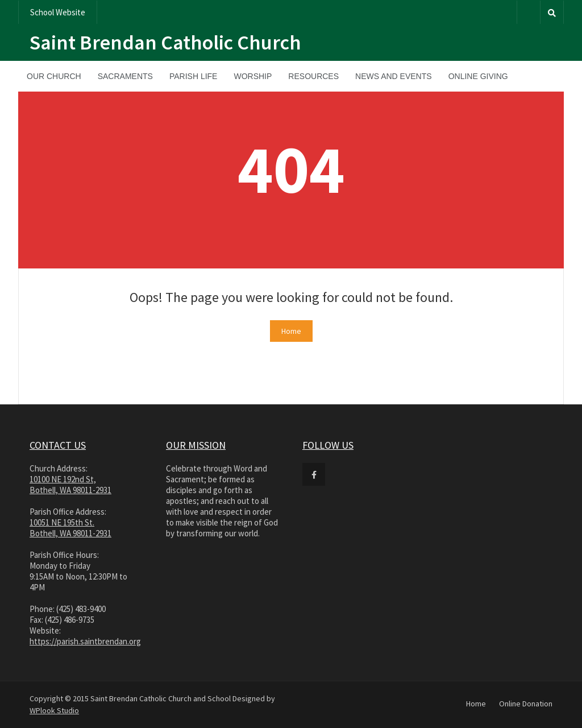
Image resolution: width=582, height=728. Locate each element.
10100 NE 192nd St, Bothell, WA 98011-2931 (70, 485)
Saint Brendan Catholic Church (165, 42)
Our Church (54, 76)
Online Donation (526, 704)
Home (291, 331)
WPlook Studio (54, 710)
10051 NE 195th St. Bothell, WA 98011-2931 (70, 528)
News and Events (394, 76)
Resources (313, 76)
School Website (58, 12)
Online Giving (478, 76)
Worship (253, 76)
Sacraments (125, 76)
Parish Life (194, 76)
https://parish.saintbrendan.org (85, 641)
